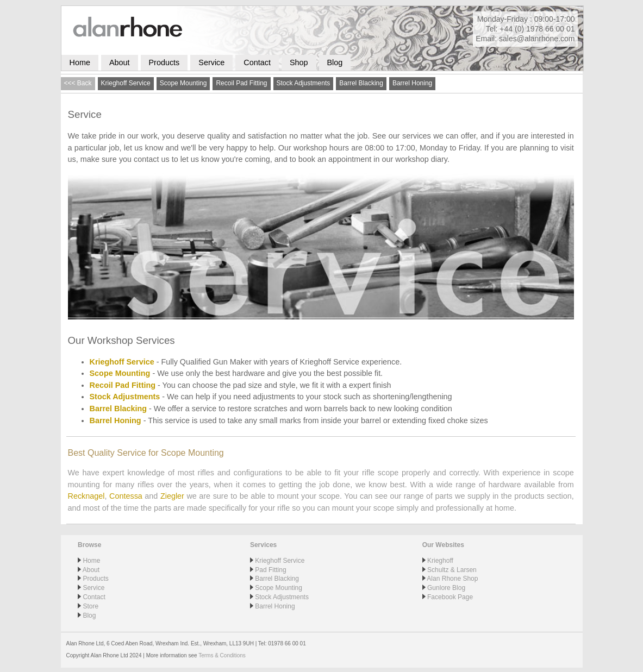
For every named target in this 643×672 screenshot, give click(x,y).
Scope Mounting (183, 83)
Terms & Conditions (222, 655)
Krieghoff (440, 561)
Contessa (126, 496)
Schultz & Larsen (452, 570)
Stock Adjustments (304, 83)
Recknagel (86, 496)
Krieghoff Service (126, 83)
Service (211, 62)
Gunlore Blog (446, 588)
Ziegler (172, 496)
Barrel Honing (412, 83)
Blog (335, 62)
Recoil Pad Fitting (241, 83)
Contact (257, 62)
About (120, 62)
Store (90, 606)
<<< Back (78, 83)
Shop (299, 62)
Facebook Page (450, 597)
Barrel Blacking (361, 83)
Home (80, 62)
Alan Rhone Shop (452, 579)
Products (164, 62)
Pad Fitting (270, 570)
